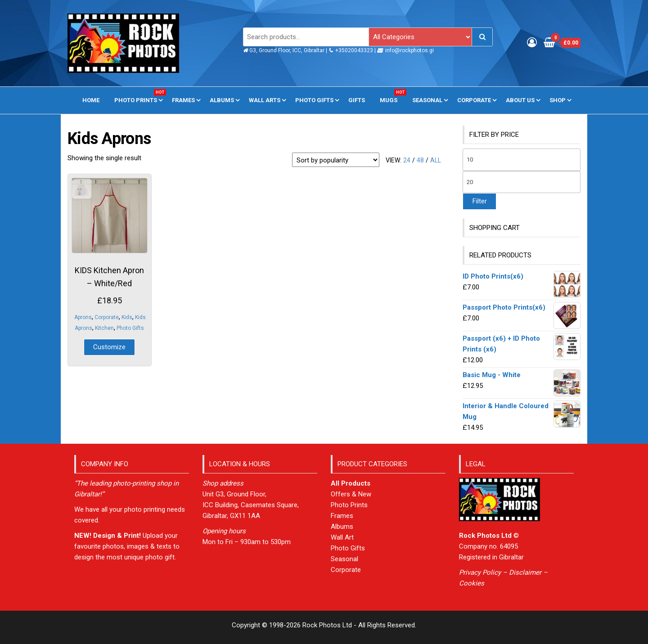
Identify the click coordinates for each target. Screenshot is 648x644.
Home (91, 100)
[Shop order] (336, 160)
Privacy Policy (480, 572)
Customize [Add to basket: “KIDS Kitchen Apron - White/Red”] (109, 347)
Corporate (474, 100)
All (436, 160)
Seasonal (427, 100)
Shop (558, 100)
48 (420, 160)
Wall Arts (265, 100)
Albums (222, 100)
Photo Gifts (314, 100)
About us (520, 100)
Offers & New (351, 494)
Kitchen (104, 328)
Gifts (357, 100)
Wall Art (342, 537)
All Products (351, 483)
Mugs (392, 96)
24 (407, 160)
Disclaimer (525, 572)
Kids (127, 317)
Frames (183, 100)
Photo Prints (139, 96)
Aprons (83, 317)
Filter (479, 201)
